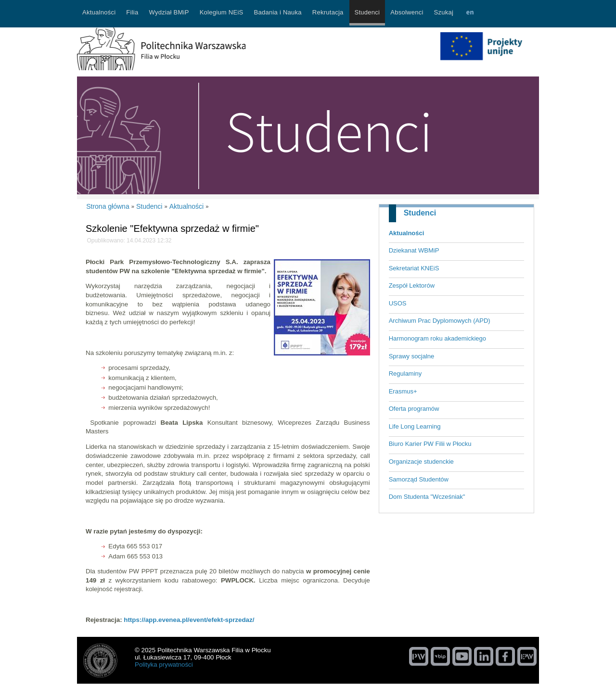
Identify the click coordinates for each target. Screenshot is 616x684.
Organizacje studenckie (421, 462)
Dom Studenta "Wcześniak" (427, 497)
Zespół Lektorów (412, 285)
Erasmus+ (403, 391)
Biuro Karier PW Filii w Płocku (430, 444)
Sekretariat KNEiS (414, 268)
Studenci (420, 213)
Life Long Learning (415, 426)
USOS (398, 303)
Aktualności (407, 233)
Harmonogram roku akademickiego (437, 338)
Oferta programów (414, 409)
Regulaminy (405, 374)
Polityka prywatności (164, 665)
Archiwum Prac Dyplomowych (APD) (440, 321)
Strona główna (108, 206)
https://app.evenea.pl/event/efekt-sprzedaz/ (189, 620)
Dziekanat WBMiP (414, 250)
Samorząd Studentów (419, 479)
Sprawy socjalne (412, 356)
